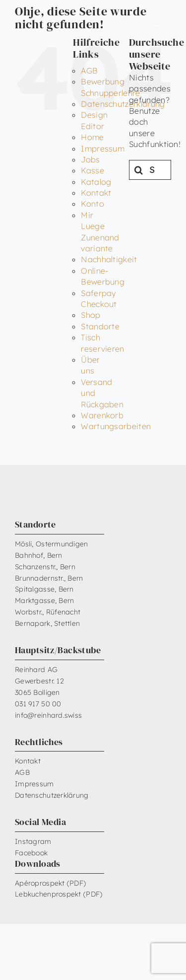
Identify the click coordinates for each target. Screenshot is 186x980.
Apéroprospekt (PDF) (50, 883)
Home (92, 137)
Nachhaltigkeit (109, 259)
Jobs (90, 159)
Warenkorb (102, 415)
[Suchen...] (150, 170)
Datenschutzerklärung (52, 795)
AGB (89, 71)
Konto (93, 204)
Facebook (31, 853)
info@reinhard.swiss (48, 715)
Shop (91, 315)
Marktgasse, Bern (44, 601)
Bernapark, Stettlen (47, 623)
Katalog (96, 182)
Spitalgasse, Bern (44, 589)
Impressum (103, 149)
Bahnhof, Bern (39, 555)
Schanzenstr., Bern (45, 567)
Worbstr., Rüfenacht (48, 612)
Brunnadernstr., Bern (49, 578)
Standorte (100, 326)
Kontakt (96, 193)
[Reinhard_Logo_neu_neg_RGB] (46, 22)
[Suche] (139, 170)
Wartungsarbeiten (116, 426)
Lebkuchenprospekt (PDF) (59, 894)
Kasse (93, 170)
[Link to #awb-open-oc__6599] (157, 26)
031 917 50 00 (38, 704)
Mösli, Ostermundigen (52, 544)
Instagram (33, 841)
